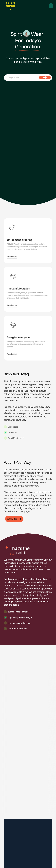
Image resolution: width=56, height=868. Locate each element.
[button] (51, 6)
